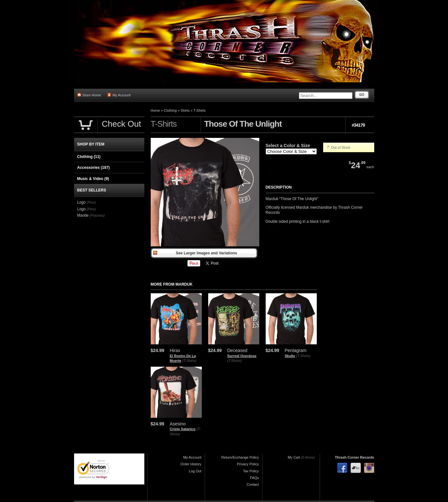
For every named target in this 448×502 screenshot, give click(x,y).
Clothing (170, 110)
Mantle (83, 215)
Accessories (94, 168)
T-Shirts (200, 110)
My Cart (294, 457)
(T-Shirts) (190, 361)
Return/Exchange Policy (240, 457)
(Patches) (97, 215)
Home (155, 110)
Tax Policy (251, 471)
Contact (253, 484)
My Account (119, 95)
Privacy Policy (248, 464)
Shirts (185, 110)
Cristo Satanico (183, 429)
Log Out (195, 471)
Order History (191, 464)
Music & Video (93, 179)
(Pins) (91, 202)
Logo (82, 202)
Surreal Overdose (242, 356)
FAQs (254, 478)
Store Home (89, 95)
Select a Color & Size (288, 146)
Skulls (290, 356)
